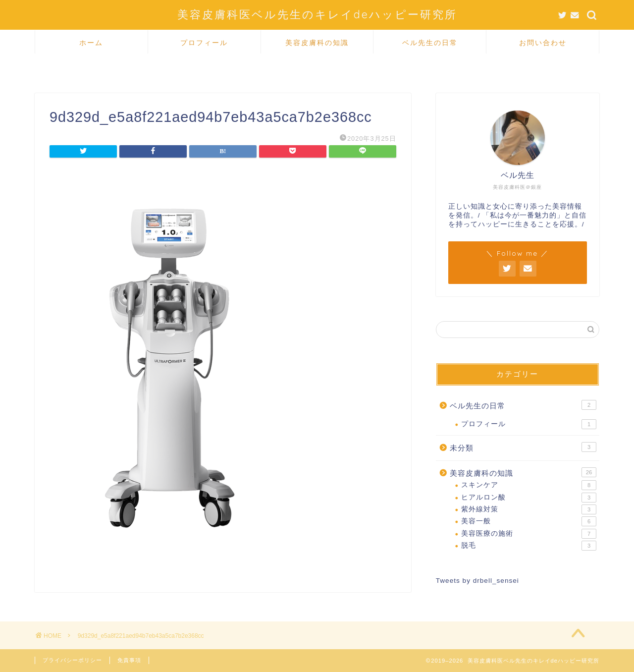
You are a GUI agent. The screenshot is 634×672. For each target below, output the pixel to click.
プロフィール (204, 43)
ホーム (91, 43)
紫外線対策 (529, 509)
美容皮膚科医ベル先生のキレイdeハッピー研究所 (317, 14)
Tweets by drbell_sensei (477, 581)
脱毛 (529, 546)
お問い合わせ (543, 43)
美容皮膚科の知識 (317, 43)
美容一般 (529, 521)
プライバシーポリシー (72, 660)
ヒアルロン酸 (529, 498)
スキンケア (529, 485)
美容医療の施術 (529, 534)
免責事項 (129, 660)
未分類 (523, 447)
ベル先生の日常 (430, 43)
